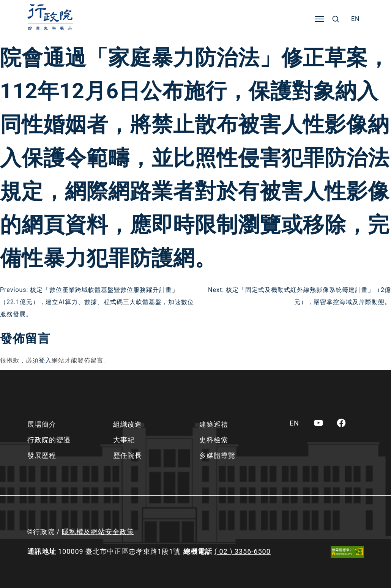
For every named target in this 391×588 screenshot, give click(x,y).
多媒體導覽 (217, 455)
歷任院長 (128, 455)
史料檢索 (214, 440)
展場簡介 (42, 424)
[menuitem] (356, 19)
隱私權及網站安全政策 (98, 532)
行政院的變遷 (49, 440)
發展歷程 (42, 455)
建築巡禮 (214, 424)
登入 (45, 360)
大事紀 (124, 440)
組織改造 (128, 424)
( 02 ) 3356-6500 (243, 551)
